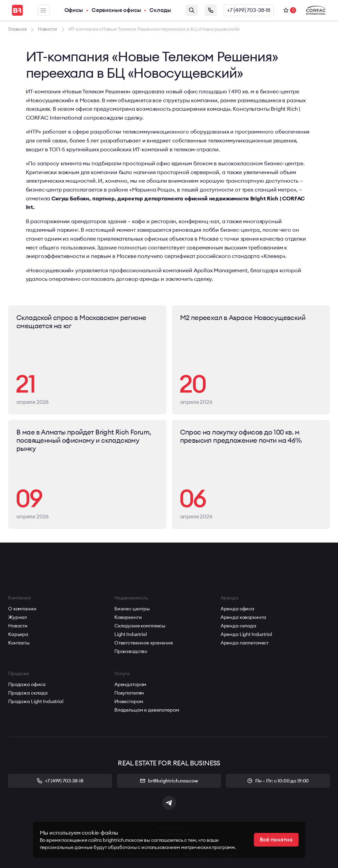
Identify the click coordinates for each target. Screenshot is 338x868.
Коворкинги (128, 617)
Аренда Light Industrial (246, 634)
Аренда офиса (237, 609)
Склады (160, 10)
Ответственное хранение (144, 643)
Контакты (19, 643)
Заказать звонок (211, 10)
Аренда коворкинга (244, 617)
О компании (22, 609)
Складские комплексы (140, 626)
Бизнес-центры (132, 609)
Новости (18, 626)
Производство (131, 651)
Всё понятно (276, 840)
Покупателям (129, 693)
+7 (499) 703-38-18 (249, 10)
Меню (43, 10)
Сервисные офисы (116, 10)
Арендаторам (130, 684)
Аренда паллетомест (245, 643)
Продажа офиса (27, 684)
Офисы (74, 10)
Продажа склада (28, 693)
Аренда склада (238, 626)
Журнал (18, 617)
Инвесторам (129, 701)
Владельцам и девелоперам (147, 710)
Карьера (18, 634)
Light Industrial (131, 634)
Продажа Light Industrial (36, 701)
